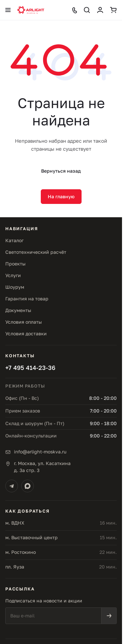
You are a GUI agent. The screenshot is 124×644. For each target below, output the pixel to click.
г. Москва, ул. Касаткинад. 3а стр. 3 (42, 467)
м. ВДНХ (15, 523)
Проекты (15, 264)
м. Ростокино (21, 552)
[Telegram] (12, 486)
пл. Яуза (15, 567)
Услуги (13, 275)
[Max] (28, 486)
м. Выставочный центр (31, 537)
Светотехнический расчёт (36, 252)
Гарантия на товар (27, 299)
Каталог (14, 240)
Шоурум (15, 287)
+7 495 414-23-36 (30, 368)
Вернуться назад (61, 171)
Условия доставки (26, 333)
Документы (18, 310)
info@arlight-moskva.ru (40, 452)
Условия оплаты (24, 322)
